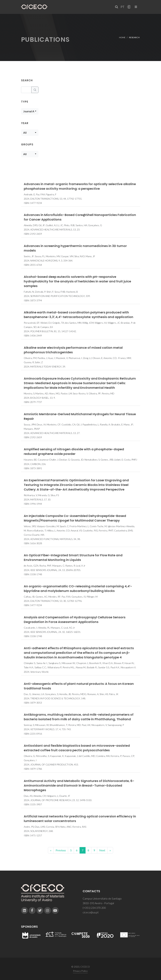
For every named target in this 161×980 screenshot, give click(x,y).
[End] (110, 850)
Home (122, 37)
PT (122, 7)
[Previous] (51, 850)
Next (102, 850)
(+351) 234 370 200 (94, 908)
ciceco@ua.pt (91, 912)
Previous (61, 850)
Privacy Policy (80, 971)
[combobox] (30, 111)
